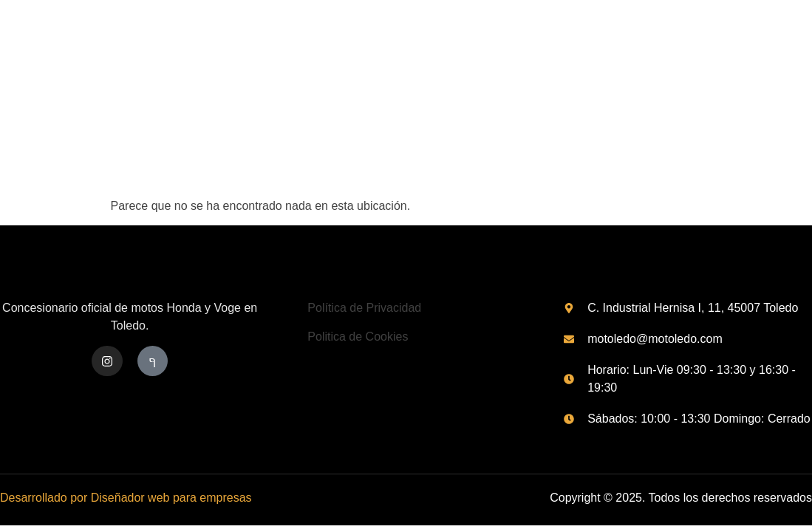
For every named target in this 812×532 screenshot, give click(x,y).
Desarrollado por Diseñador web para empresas (126, 498)
